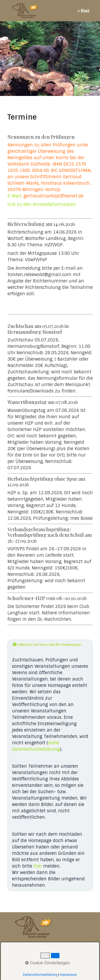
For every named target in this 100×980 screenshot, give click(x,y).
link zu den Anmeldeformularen (42, 204)
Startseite (16, 955)
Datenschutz (82, 955)
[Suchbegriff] (50, 946)
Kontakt (35, 955)
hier (38, 866)
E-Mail (14, 196)
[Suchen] (92, 945)
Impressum (56, 955)
